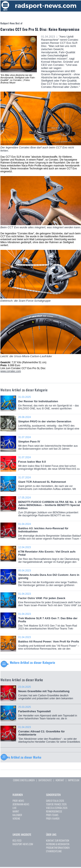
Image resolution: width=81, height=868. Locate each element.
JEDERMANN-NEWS (21, 804)
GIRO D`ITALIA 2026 (55, 801)
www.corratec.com (11, 371)
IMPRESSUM (74, 780)
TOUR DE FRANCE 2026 (56, 804)
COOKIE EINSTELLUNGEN (24, 780)
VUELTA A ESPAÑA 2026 (57, 808)
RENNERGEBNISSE (54, 811)
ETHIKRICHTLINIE (54, 851)
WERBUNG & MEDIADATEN (58, 844)
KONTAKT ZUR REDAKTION (58, 840)
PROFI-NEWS (18, 801)
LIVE (15, 808)
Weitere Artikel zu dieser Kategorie (32, 662)
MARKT (16, 811)
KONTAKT (60, 780)
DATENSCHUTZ (45, 780)
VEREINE (16, 818)
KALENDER (17, 815)
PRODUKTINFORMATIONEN (58, 848)
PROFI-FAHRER (53, 818)
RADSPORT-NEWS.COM (23, 844)
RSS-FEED (17, 840)
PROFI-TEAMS (52, 815)
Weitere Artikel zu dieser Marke (21, 757)
